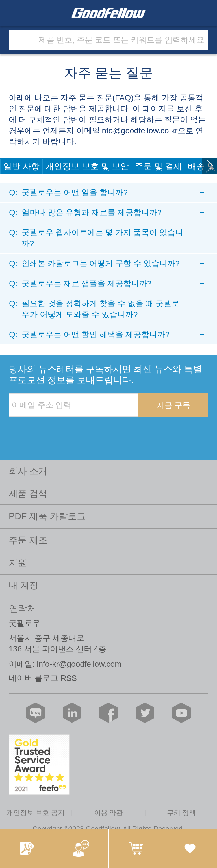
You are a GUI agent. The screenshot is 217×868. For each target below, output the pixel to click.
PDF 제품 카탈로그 (47, 516)
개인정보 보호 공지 (35, 813)
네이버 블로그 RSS (43, 678)
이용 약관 (109, 813)
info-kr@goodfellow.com (79, 664)
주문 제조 (28, 540)
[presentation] (52, 429)
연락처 (22, 608)
